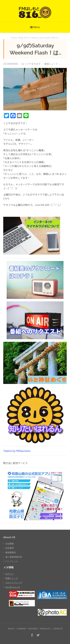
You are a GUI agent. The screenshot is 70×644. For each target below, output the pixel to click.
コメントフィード (14, 582)
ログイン (10, 574)
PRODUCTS (45, 629)
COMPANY (21, 629)
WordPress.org (13, 587)
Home (14, 38)
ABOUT (11, 629)
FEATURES (33, 629)
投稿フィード (12, 578)
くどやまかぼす (33, 64)
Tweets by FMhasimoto (17, 451)
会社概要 (10, 544)
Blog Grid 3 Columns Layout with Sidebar (38, 38)
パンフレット (12, 561)
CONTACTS (58, 629)
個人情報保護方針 (14, 557)
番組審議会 (11, 552)
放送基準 (10, 548)
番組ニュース (51, 64)
